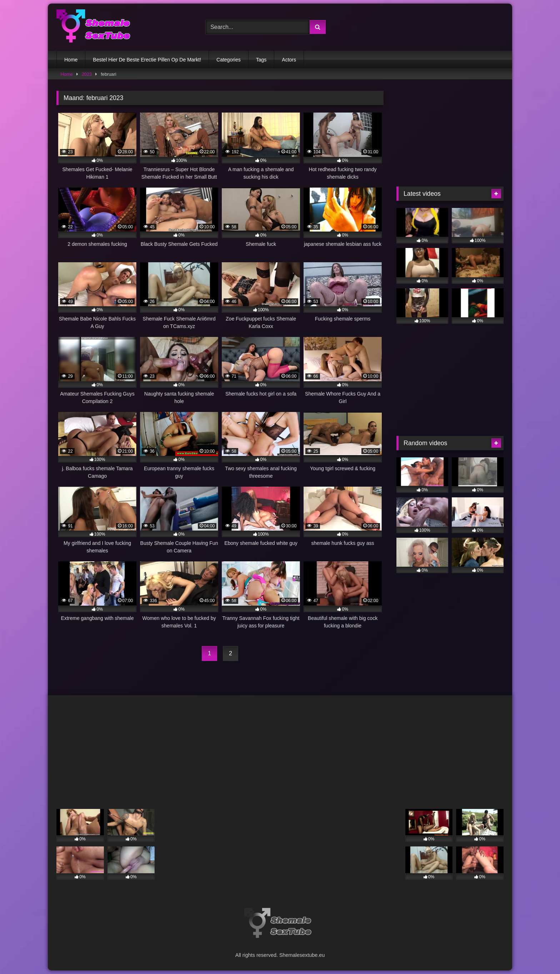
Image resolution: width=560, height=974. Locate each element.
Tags (261, 60)
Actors (289, 60)
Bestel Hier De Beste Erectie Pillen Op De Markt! (147, 60)
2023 (87, 74)
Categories (229, 60)
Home (71, 60)
